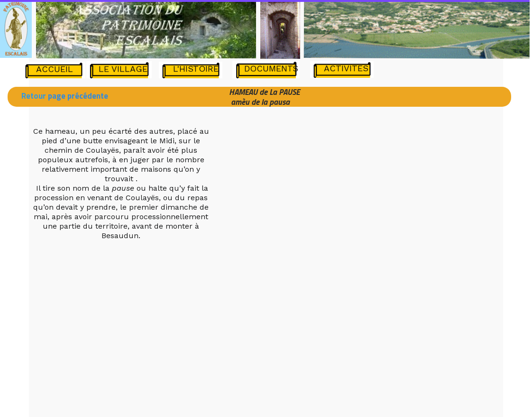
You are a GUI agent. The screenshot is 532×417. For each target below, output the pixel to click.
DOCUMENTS (271, 68)
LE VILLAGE (123, 69)
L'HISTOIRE (196, 69)
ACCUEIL (55, 69)
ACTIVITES (346, 68)
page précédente (77, 96)
